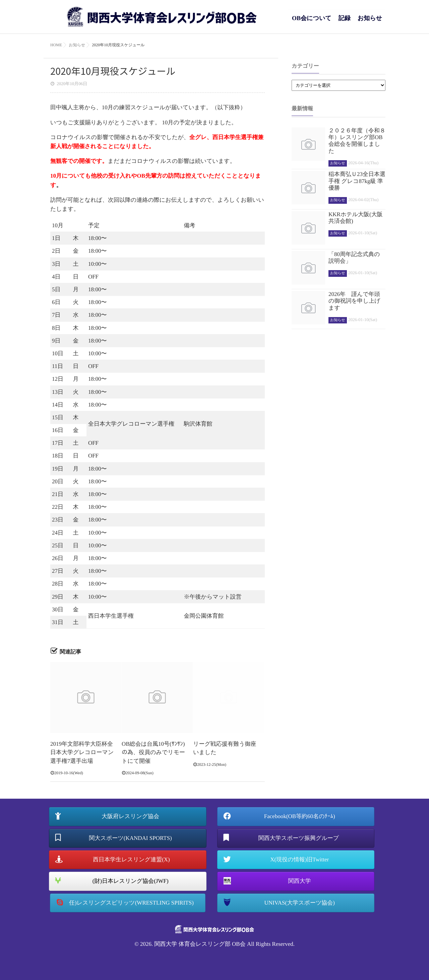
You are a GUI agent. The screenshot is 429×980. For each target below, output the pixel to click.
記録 (345, 22)
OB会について (312, 22)
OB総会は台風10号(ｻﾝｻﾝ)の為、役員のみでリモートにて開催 (153, 752)
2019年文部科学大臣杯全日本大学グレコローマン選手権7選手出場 (82, 752)
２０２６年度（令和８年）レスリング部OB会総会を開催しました (357, 141)
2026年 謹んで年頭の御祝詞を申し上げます (354, 301)
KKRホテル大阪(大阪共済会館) (356, 218)
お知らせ (370, 22)
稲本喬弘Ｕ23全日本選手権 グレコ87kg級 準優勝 (357, 181)
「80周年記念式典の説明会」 (354, 258)
